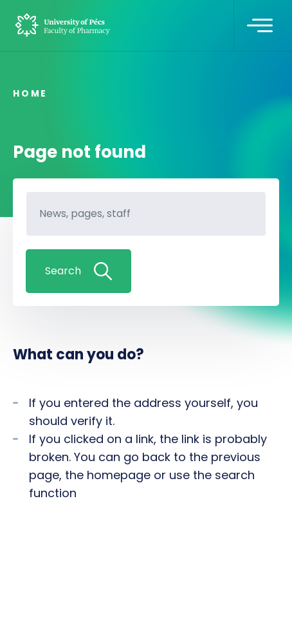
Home (30, 93)
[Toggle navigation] (260, 26)
